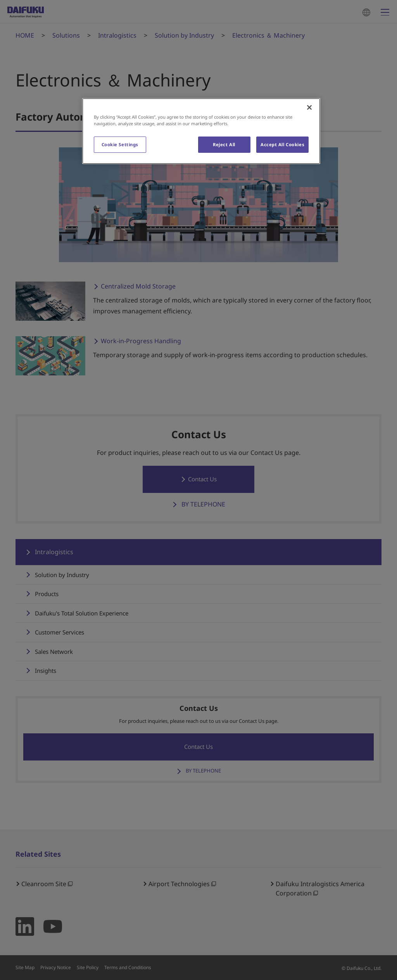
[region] (201, 131)
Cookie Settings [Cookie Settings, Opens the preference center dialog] (120, 144)
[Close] (309, 107)
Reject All (224, 144)
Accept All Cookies (282, 144)
